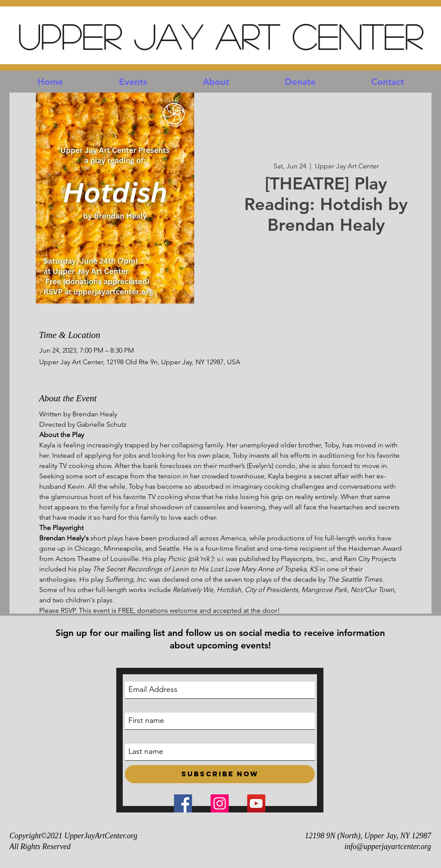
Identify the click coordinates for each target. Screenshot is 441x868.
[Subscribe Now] (220, 774)
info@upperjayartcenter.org (388, 846)
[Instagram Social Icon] (220, 803)
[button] (133, 82)
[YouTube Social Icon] (256, 803)
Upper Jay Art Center (220, 36)
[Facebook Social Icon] (183, 803)
